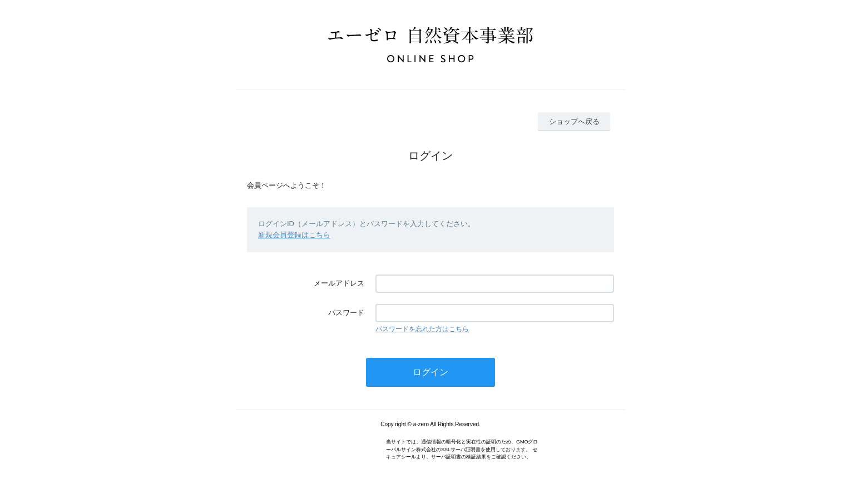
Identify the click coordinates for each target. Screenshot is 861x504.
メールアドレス (339, 283)
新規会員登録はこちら (294, 235)
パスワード (346, 313)
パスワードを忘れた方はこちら (422, 329)
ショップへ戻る (574, 121)
